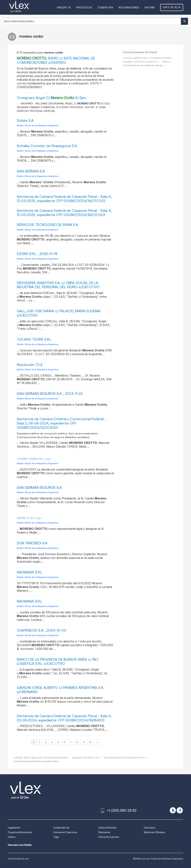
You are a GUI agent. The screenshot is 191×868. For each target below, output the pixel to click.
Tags (56, 837)
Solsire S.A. (25, 121)
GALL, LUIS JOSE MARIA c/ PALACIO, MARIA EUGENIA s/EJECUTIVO (59, 313)
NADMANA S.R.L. (30, 572)
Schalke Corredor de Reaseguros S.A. (47, 146)
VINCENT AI (64, 7)
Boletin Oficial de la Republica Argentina (38, 125)
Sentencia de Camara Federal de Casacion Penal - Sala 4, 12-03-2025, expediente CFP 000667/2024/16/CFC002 (64, 199)
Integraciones (129, 7)
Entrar (150, 7)
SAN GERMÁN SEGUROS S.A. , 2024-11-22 (50, 394)
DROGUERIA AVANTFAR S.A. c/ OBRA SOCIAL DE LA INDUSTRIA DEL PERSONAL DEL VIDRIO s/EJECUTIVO (58, 285)
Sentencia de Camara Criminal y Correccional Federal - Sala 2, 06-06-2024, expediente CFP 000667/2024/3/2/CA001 (61, 423)
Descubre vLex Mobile (20, 845)
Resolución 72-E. (30, 365)
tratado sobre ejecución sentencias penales (40, 757)
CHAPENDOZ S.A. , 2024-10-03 (41, 630)
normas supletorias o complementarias (147, 58)
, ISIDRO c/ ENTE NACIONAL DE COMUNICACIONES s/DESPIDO (56, 60)
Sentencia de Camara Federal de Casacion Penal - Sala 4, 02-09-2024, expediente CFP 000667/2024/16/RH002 (64, 718)
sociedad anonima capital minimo (124, 757)
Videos (12, 837)
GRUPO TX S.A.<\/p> (29, 518)
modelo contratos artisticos (140, 62)
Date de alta (172, 7)
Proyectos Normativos (20, 832)
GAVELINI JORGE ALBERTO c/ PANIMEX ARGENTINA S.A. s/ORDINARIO (60, 690)
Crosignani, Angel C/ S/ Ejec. (52, 98)
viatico (166, 62)
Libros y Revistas (107, 828)
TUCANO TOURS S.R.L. (34, 339)
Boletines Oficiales (154, 832)
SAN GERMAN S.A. (31, 171)
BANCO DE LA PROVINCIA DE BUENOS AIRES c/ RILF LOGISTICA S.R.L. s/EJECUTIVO (58, 662)
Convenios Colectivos (65, 832)
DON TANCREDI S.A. (32, 543)
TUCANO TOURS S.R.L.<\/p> (34, 459)
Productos (84, 7)
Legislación (14, 828)
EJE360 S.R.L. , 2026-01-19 (37, 254)
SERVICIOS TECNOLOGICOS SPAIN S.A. (48, 225)
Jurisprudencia (61, 828)
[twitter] (173, 810)
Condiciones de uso (18, 859)
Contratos (149, 828)
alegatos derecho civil (86, 757)
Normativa (104, 832)
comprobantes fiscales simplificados (36, 761)
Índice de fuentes (109, 837)
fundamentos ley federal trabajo (143, 65)
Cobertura (105, 7)
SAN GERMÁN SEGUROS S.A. (40, 488)
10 (90, 742)
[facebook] (180, 810)
